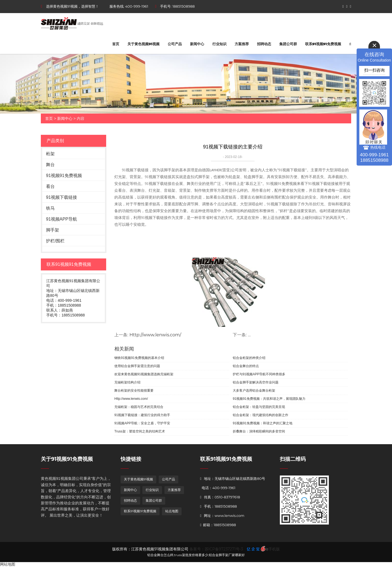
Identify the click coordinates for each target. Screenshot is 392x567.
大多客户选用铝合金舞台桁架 (254, 391)
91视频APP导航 (62, 219)
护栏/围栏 (55, 241)
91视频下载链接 (62, 197)
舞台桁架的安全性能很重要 (134, 391)
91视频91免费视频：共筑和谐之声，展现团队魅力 (269, 399)
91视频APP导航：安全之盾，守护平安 (142, 423)
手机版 (274, 549)
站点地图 (172, 511)
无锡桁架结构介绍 (127, 382)
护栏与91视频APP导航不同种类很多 (259, 374)
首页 (116, 44)
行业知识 (219, 44)
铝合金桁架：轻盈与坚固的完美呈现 (259, 407)
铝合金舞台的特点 (246, 366)
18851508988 (183, 6)
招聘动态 (264, 44)
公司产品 (175, 44)
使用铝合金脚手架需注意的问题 (137, 366)
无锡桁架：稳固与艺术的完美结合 (139, 407)
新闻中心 (197, 44)
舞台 (50, 165)
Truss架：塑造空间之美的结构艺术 (140, 431)
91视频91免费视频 (64, 176)
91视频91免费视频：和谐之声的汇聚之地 (263, 423)
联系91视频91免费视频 (323, 44)
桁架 (50, 154)
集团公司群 (288, 44)
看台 (50, 186)
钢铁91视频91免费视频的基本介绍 (139, 358)
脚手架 (53, 230)
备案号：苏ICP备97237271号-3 (216, 549)
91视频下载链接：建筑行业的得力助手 (142, 415)
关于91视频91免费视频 (67, 459)
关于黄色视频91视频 (143, 44)
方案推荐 (242, 44)
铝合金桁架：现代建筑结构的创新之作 (261, 415)
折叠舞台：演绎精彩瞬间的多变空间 (259, 431)
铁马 (50, 208)
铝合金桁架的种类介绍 (249, 358)
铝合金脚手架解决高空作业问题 (256, 382)
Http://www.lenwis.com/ (155, 335)
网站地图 (8, 564)
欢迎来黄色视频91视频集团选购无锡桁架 (144, 374)
